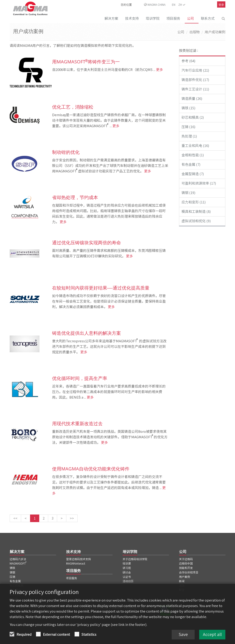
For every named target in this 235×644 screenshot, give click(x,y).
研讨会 (127, 572)
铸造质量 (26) (192, 99)
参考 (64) (188, 61)
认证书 (127, 577)
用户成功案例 (215, 32)
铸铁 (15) (188, 108)
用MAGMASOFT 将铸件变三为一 (86, 62)
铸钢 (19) (188, 193)
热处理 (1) (189, 136)
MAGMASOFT (18, 563)
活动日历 (128, 581)
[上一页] (26, 518)
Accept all (212, 635)
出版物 (194, 32)
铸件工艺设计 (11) (195, 89)
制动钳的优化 (66, 152)
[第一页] (15, 518)
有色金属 (15, 581)
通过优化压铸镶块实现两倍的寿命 (87, 243)
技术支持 (132, 18)
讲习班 (127, 568)
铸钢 (12, 572)
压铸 (12, 577)
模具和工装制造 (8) (196, 212)
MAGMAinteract (76, 563)
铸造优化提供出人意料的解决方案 (87, 333)
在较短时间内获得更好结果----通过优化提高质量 (101, 288)
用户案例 (185, 577)
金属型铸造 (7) (193, 174)
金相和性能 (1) (193, 155)
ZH (182, 5)
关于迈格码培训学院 (135, 559)
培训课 (127, 563)
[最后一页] (72, 518)
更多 (159, 70)
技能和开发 (186, 568)
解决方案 (111, 18)
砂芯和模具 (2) (193, 117)
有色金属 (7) (191, 165)
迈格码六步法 (18, 559)
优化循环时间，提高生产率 (80, 378)
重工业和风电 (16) (195, 146)
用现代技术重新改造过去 (77, 423)
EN (174, 5)
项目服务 (173, 18)
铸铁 (12, 568)
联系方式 (208, 18)
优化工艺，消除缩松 (73, 107)
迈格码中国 (186, 563)
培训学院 (153, 18)
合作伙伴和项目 (189, 572)
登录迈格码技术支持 (78, 559)
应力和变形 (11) (194, 202)
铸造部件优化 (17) (195, 80)
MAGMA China (157, 5)
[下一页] (62, 518)
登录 (221, 5)
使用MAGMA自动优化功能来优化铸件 (91, 469)
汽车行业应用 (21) (195, 70)
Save (183, 635)
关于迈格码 (186, 559)
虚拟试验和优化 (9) (196, 221)
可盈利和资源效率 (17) (199, 183)
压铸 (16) (188, 127)
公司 (190, 18)
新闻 (182, 581)
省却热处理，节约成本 (75, 197)
